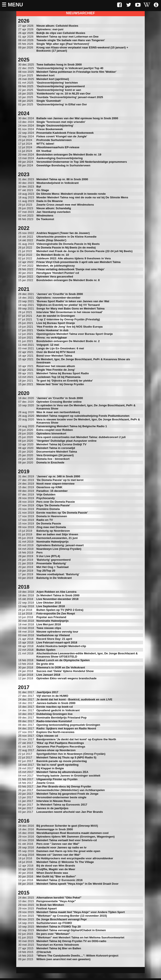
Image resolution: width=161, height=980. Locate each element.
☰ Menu (12, 5)
